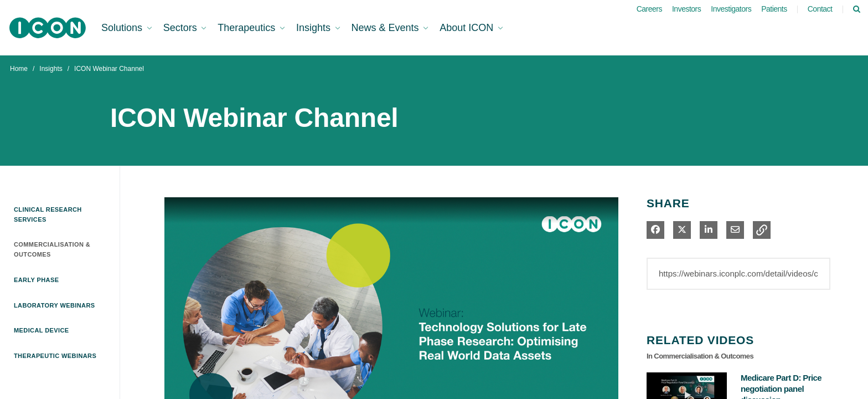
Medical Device (42, 330)
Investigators (731, 9)
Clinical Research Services (48, 214)
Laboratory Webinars (55, 305)
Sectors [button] (182, 28)
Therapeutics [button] (248, 28)
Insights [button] (315, 28)
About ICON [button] (468, 28)
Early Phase (36, 280)
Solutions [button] (123, 28)
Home (19, 69)
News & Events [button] (387, 28)
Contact (820, 9)
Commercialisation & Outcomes (52, 249)
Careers (649, 9)
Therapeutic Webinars (55, 356)
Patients (774, 9)
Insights (51, 69)
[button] (762, 230)
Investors (686, 9)
